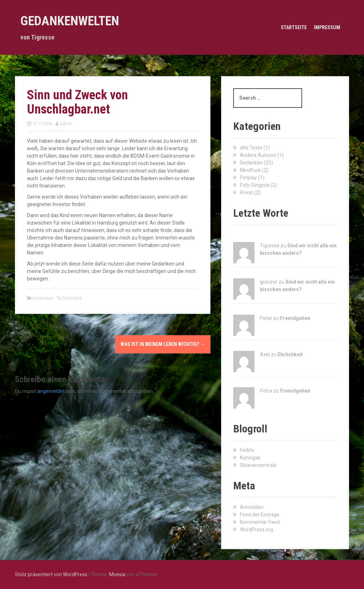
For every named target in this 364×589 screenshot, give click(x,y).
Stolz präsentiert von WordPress (51, 574)
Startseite (294, 27)
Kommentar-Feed (260, 522)
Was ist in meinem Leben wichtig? (163, 344)
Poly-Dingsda (255, 185)
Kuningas (250, 458)
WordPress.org (256, 530)
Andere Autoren (258, 155)
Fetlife (247, 450)
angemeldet (51, 391)
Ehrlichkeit (290, 354)
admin (66, 124)
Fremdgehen (295, 318)
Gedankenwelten (70, 21)
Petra (266, 391)
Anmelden (252, 507)
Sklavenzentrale (258, 465)
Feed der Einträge (260, 515)
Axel (265, 354)
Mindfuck (250, 170)
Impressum (327, 27)
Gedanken (43, 298)
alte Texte (251, 148)
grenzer (269, 282)
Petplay (248, 178)
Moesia (117, 574)
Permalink (72, 298)
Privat (247, 193)
